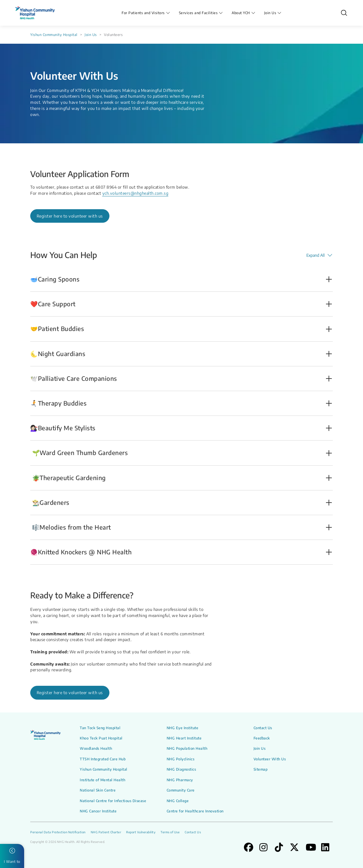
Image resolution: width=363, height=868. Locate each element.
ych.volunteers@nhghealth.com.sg (135, 193)
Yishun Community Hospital (54, 35)
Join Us (91, 35)
